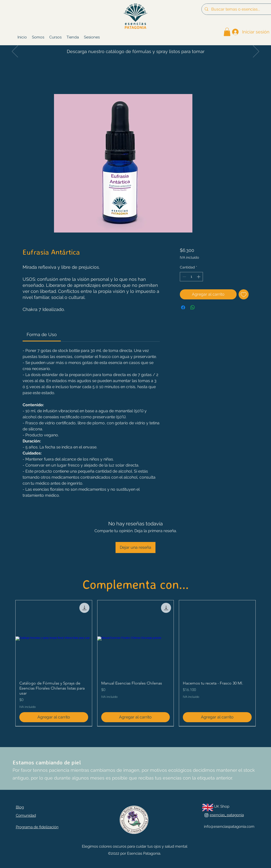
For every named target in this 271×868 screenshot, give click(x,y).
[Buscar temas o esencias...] (239, 9)
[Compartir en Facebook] (183, 307)
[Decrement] (184, 277)
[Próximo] (256, 52)
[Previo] (15, 52)
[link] (227, 32)
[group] (135, 663)
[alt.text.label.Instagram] (206, 815)
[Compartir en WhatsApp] (193, 307)
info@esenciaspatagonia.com (229, 827)
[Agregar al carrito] (54, 717)
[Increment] (199, 277)
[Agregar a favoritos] (244, 294)
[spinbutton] (191, 277)
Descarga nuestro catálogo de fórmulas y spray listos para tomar (136, 51)
